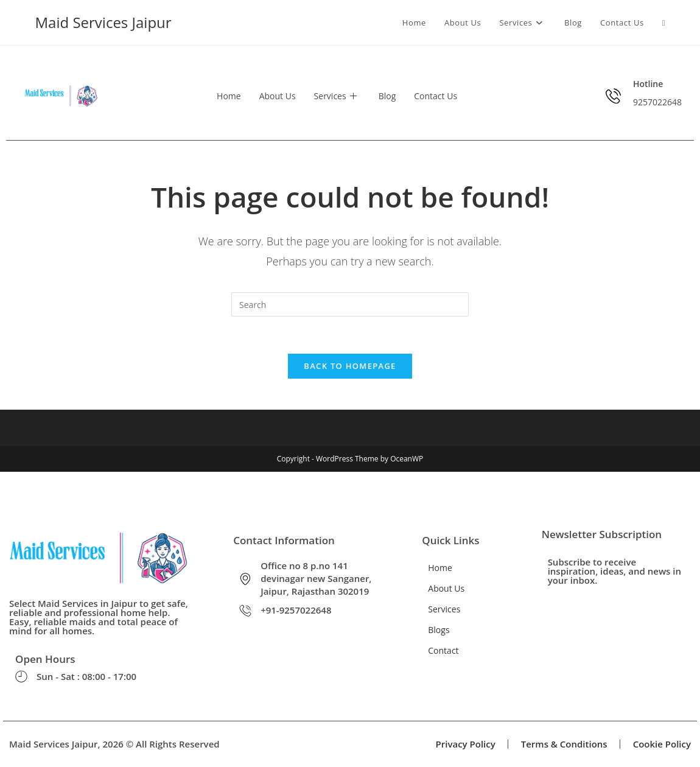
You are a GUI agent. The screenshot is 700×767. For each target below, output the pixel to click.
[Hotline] (613, 96)
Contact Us (436, 96)
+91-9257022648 (296, 610)
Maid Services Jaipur (103, 22)
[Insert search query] (350, 304)
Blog (387, 96)
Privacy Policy (466, 744)
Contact (443, 650)
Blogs (439, 630)
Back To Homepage (350, 366)
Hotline (648, 84)
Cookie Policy (662, 744)
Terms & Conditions (564, 744)
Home (229, 96)
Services (335, 96)
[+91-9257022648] (245, 611)
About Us (278, 96)
